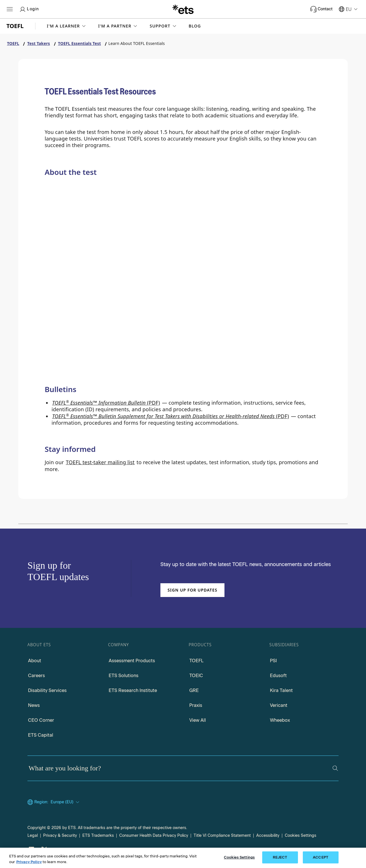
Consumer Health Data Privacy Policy (154, 836)
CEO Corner (41, 720)
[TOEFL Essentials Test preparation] (65, 369)
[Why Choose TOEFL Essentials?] (65, 287)
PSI (273, 661)
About (35, 661)
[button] (67, 26)
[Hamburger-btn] (10, 9)
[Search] (335, 768)
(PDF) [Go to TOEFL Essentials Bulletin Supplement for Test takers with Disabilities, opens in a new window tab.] (171, 416)
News (34, 705)
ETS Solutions (124, 676)
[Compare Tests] (159, 288)
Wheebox (280, 720)
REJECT (280, 857)
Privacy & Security (60, 836)
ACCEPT (321, 857)
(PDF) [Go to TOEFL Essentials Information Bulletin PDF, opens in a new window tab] (106, 403)
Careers (36, 676)
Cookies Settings (301, 836)
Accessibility (268, 836)
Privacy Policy (29, 862)
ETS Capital (41, 735)
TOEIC (196, 676)
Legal (33, 836)
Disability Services (47, 690)
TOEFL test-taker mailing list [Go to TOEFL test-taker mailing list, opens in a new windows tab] (100, 462)
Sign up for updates (192, 590)
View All (198, 720)
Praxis (196, 705)
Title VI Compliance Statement (222, 836)
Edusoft (278, 676)
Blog (195, 26)
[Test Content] (254, 292)
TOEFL (196, 661)
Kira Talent (281, 690)
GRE (194, 690)
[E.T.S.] (183, 9)
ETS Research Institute (133, 690)
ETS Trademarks (98, 836)
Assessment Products (132, 661)
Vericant (279, 705)
